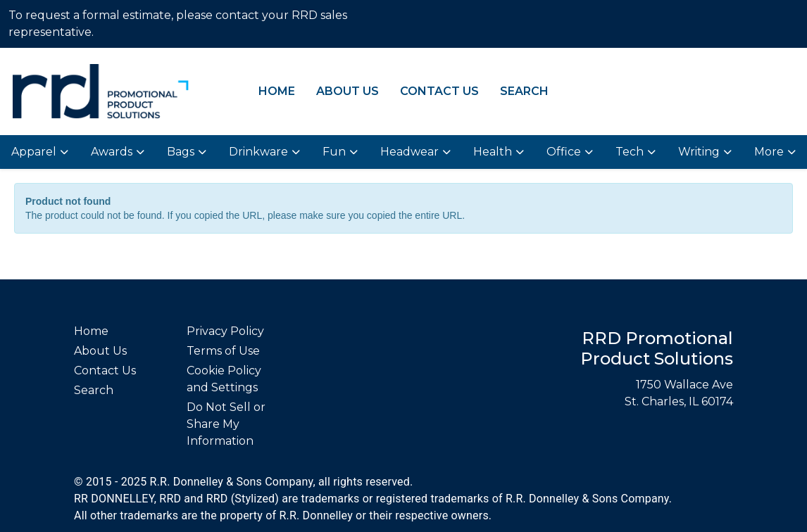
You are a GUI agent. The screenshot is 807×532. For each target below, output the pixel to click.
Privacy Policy (225, 331)
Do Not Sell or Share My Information (226, 424)
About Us (348, 91)
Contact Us (439, 91)
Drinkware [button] (258, 152)
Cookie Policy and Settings (224, 379)
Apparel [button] (34, 152)
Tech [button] (630, 152)
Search (524, 91)
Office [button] (564, 152)
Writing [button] (699, 152)
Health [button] (493, 152)
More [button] (769, 152)
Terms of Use (223, 351)
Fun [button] (334, 152)
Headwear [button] (409, 152)
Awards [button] (112, 152)
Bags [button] (181, 152)
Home (277, 91)
